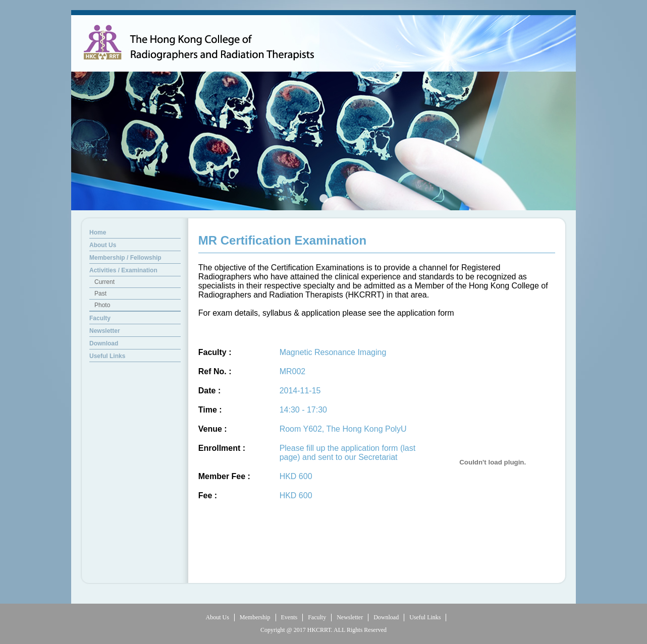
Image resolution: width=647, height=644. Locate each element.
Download (386, 617)
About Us (218, 617)
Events (289, 617)
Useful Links (425, 617)
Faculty (317, 617)
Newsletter (350, 617)
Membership (255, 617)
